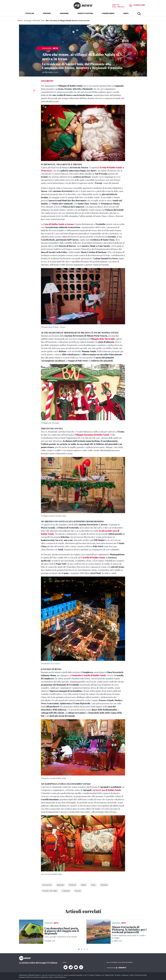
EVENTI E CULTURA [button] (85, 14)
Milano (84, 885)
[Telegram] (71, 967)
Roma (93, 885)
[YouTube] (76, 967)
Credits (132, 975)
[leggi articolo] (31, 931)
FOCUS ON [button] (30, 14)
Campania (66, 891)
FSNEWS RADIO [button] (108, 14)
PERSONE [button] (47, 14)
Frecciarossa (47, 885)
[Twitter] (65, 967)
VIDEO (126, 14)
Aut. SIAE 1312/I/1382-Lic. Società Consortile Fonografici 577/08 (67, 975)
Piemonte (104, 885)
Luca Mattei (47, 81)
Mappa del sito (110, 975)
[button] (79, 949)
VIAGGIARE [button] (64, 14)
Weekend (72, 885)
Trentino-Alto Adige (50, 891)
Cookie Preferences (60, 977)
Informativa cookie (47, 977)
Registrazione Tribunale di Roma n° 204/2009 (33, 975)
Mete (43, 21)
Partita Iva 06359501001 (33, 977)
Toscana (78, 891)
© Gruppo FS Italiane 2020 (96, 975)
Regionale (60, 885)
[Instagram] (81, 967)
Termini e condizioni (122, 975)
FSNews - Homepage (24, 21)
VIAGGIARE (36, 21)
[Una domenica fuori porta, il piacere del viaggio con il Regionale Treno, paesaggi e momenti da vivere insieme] (62, 932)
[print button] (34, 82)
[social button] (34, 90)
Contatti (116, 968)
